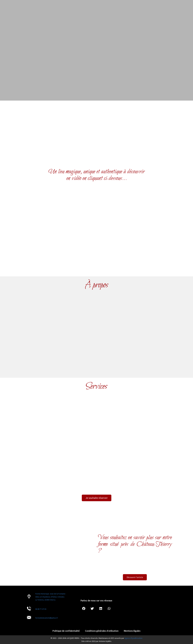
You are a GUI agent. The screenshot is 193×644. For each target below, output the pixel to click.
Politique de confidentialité (66, 631)
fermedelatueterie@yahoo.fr (47, 618)
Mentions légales (132, 631)
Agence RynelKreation (133, 638)
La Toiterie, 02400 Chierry (45, 600)
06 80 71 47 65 (41, 609)
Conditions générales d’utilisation (102, 631)
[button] (84, 609)
